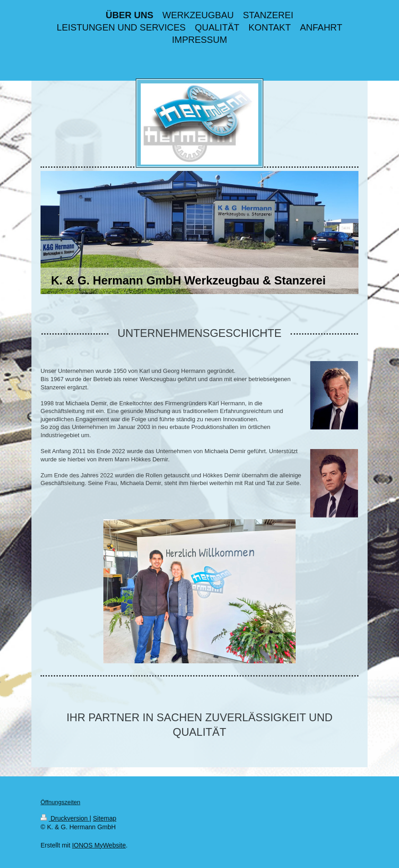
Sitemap (105, 818)
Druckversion (65, 818)
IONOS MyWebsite (99, 845)
